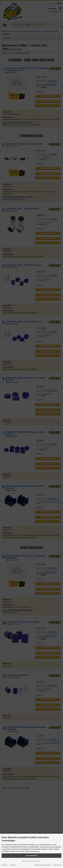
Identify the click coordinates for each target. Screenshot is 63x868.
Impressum (57, 865)
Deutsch (4, 865)
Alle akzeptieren (31, 856)
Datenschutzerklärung (43, 865)
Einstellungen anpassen (32, 861)
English (13, 865)
